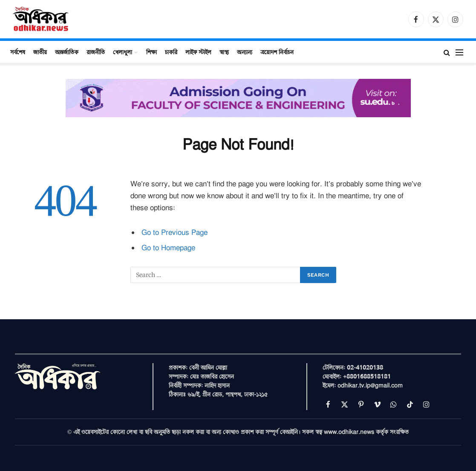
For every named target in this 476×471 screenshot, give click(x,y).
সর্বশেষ (18, 52)
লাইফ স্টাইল (198, 52)
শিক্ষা (151, 52)
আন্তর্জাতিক (67, 52)
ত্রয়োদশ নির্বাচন (277, 52)
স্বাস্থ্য (224, 52)
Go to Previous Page (175, 233)
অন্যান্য (245, 52)
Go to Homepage (168, 248)
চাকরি (171, 52)
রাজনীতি (96, 52)
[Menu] (459, 52)
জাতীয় (40, 52)
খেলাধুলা (123, 52)
